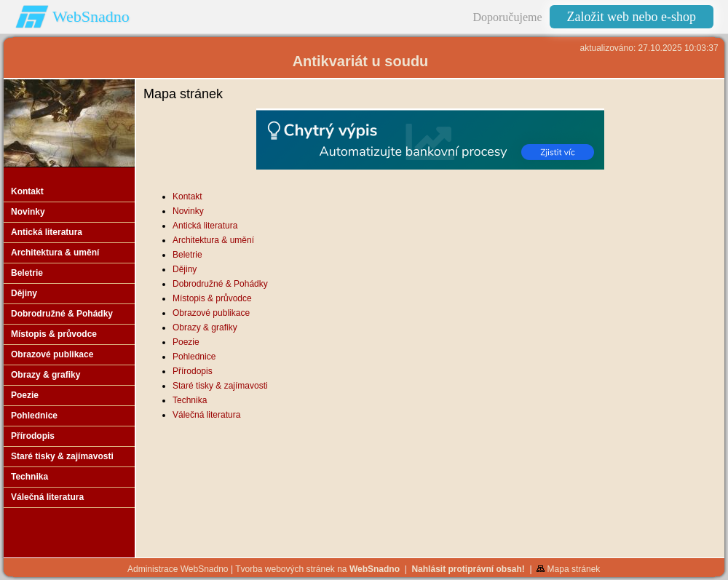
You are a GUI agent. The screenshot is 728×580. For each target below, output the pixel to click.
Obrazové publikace (211, 313)
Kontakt (187, 196)
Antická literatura (205, 226)
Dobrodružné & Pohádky (220, 284)
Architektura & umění (213, 240)
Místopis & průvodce (212, 298)
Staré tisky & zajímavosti (220, 386)
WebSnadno (91, 16)
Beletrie (187, 255)
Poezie (186, 342)
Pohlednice (194, 357)
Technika (190, 400)
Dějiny (185, 269)
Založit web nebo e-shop (632, 17)
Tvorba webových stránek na (317, 569)
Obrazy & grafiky (205, 327)
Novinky (188, 211)
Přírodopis (193, 371)
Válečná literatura (206, 415)
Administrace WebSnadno (178, 569)
